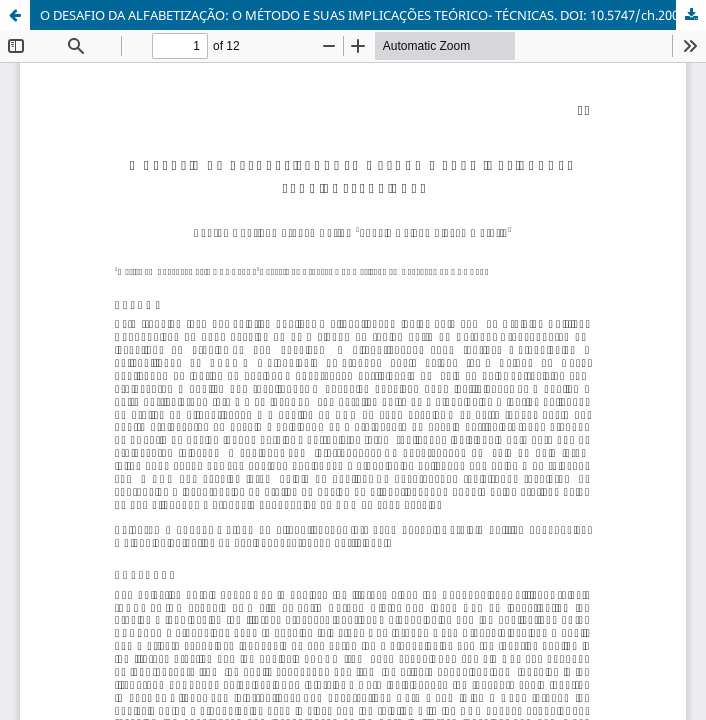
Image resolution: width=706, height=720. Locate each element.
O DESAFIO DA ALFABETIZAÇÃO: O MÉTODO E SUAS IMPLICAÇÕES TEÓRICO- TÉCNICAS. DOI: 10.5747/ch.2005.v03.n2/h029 (373, 15)
